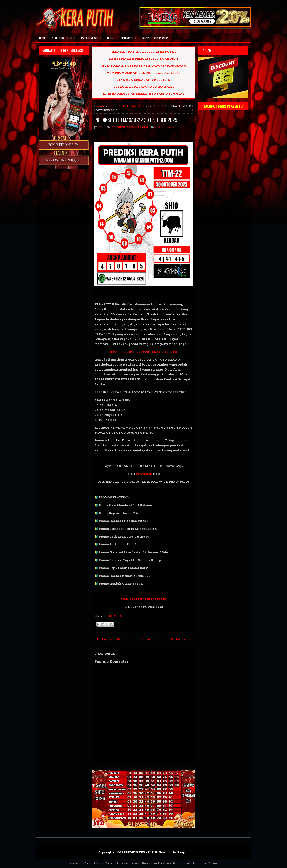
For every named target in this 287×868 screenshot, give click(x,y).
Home (42, 38)
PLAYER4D (144, 474)
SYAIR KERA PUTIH (65, 37)
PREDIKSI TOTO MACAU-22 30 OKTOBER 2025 (136, 120)
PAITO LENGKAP (92, 37)
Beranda (147, 639)
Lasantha (123, 863)
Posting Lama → (182, 639)
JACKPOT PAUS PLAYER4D (156, 38)
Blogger (183, 852)
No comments (164, 127)
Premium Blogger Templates (147, 863)
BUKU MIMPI (129, 37)
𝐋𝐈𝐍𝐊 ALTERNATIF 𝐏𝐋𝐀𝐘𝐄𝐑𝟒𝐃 (144, 599)
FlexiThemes (86, 863)
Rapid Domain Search (178, 863)
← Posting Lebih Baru (108, 639)
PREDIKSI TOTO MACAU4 (126, 106)
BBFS (110, 38)
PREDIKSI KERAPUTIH (140, 852)
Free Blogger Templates (207, 863)
